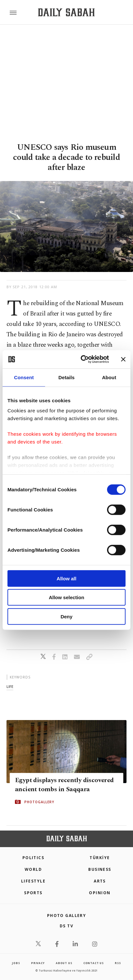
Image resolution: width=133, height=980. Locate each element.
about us (64, 963)
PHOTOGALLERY (39, 802)
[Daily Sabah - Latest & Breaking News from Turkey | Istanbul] (66, 13)
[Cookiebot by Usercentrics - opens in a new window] (82, 359)
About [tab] (109, 377)
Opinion (100, 893)
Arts (100, 881)
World (33, 869)
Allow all (67, 578)
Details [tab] (66, 377)
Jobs (16, 963)
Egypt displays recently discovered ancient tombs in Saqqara (64, 784)
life (10, 686)
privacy (38, 963)
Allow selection (66, 597)
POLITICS (33, 858)
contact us (94, 963)
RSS (118, 963)
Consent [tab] (24, 377)
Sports (33, 893)
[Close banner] (123, 359)
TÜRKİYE (100, 858)
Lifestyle (33, 881)
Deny (67, 616)
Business (100, 869)
